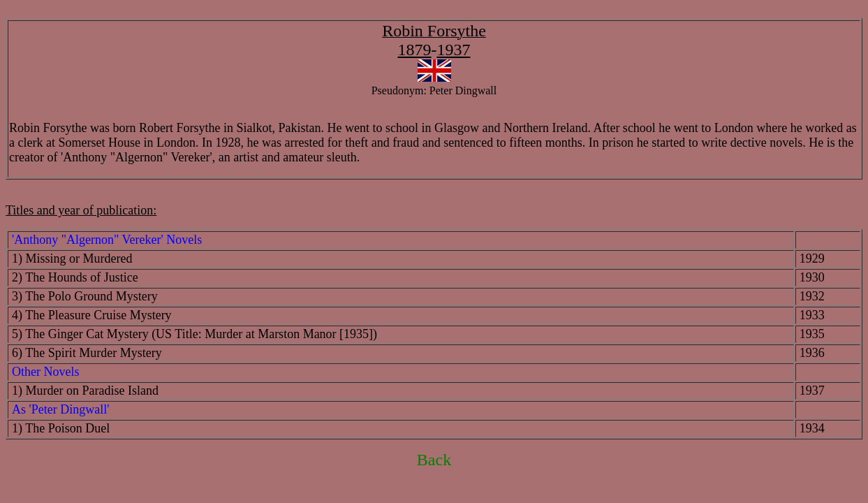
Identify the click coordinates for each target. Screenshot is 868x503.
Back (434, 460)
